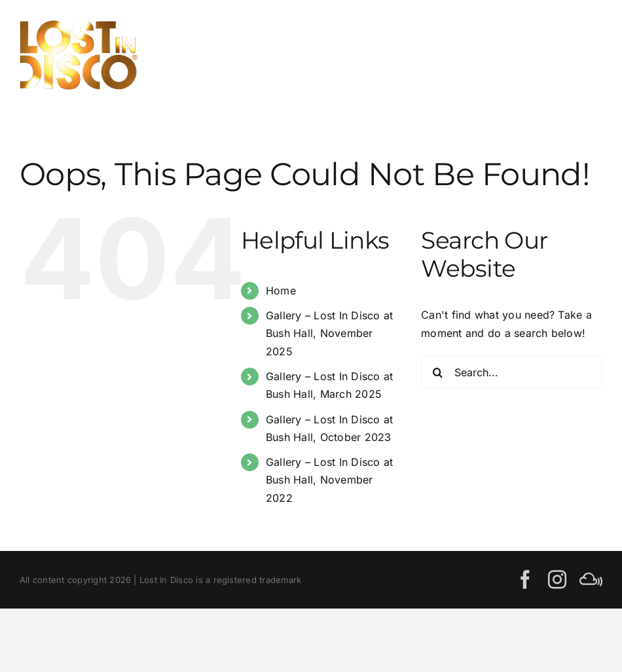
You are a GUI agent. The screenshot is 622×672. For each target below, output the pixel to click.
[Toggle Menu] (588, 55)
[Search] (437, 372)
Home (281, 291)
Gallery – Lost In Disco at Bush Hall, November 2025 (329, 333)
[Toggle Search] (543, 54)
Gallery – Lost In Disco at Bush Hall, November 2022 (329, 480)
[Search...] (512, 372)
